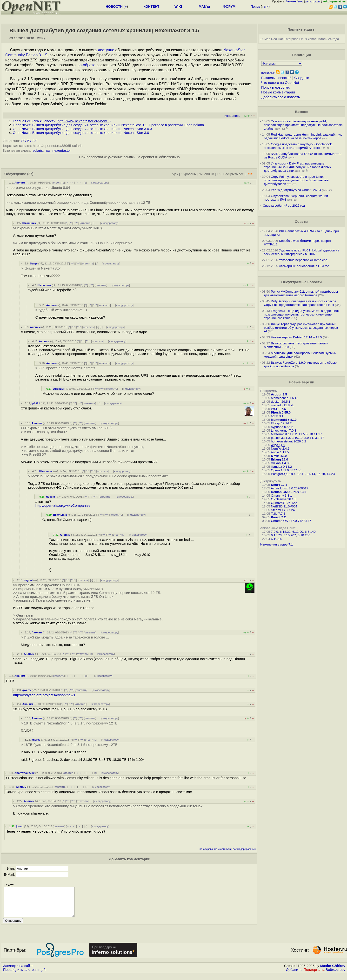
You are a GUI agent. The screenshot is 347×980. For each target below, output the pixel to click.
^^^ (76, 223)
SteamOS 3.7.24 (283, 510)
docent (51, 497)
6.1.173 (276, 535)
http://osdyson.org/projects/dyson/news (44, 695)
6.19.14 (276, 539)
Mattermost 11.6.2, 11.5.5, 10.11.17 (296, 434)
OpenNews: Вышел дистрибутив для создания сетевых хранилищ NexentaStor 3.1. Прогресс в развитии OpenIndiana (108, 125)
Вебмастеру (336, 975)
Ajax (175, 174)
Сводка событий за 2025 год (284, 206)
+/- (219, 174)
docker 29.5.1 (281, 402)
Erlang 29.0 (279, 459)
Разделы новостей (276, 78)
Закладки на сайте (18, 972)
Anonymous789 (24, 773)
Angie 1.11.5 (280, 452)
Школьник (29, 223)
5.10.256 (304, 535)
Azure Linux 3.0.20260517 (290, 488)
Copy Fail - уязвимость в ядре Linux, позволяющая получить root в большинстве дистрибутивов (296, 180)
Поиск (255, 7)
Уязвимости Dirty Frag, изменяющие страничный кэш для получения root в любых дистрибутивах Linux (297, 167)
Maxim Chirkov (333, 972)
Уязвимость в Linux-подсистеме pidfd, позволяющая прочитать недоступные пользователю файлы (303, 125)
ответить (59, 183)
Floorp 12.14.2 (281, 423)
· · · (79, 183)
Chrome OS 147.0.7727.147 (291, 521)
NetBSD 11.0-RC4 (284, 506)
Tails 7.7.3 (278, 514)
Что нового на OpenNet (280, 83)
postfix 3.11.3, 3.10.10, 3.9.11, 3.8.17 (297, 438)
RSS (250, 174)
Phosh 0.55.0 (281, 412)
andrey (36, 740)
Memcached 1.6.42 (284, 398)
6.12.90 (298, 532)
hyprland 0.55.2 (282, 427)
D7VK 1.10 (279, 456)
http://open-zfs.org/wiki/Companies (63, 506)
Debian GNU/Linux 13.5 (289, 492)
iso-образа (86, 65)
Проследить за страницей (24, 975)
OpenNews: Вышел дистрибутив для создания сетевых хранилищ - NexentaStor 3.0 (81, 133)
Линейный (206, 174)
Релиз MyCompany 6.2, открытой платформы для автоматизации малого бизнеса (301, 293)
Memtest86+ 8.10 (284, 420)
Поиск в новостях (275, 87)
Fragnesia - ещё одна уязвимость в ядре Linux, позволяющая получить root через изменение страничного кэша (302, 314)
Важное (302, 112)
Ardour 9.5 (279, 394)
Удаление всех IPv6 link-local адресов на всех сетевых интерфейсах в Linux (302, 252)
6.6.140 (310, 532)
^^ (71, 223)
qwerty (27, 690)
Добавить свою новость (281, 97)
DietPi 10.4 (279, 485)
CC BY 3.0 (29, 141)
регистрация (313, 1)
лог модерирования (244, 849)
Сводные (302, 78)
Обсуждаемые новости (301, 282)
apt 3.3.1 (277, 416)
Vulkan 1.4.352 (281, 463)
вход (300, 1)
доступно (106, 50)
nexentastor (62, 151)
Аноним (20, 183)
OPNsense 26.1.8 (284, 499)
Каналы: (268, 73)
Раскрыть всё (234, 174)
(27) (30, 174)
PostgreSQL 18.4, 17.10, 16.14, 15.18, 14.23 (303, 474)
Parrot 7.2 (278, 517)
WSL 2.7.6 (278, 409)
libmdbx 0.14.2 (281, 467)
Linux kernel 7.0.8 (284, 431)
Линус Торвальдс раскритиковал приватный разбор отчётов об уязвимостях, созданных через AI (301, 328)
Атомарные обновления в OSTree (304, 266)
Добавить (294, 975)
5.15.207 (290, 535)
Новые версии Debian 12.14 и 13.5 (296, 337)
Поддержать (314, 975)
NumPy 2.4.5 (280, 449)
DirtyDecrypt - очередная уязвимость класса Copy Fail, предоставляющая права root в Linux (300, 303)
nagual (28, 580)
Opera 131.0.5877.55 (286, 470)
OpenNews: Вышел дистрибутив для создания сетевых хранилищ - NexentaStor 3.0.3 (82, 129)
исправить (232, 116)
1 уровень (188, 174)
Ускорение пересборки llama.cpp (303, 260)
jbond (20, 826)
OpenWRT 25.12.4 (284, 503)
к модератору (100, 183)
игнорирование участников (215, 849)
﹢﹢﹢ (70, 183)
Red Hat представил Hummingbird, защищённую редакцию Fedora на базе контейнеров (303, 136)
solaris (38, 151)
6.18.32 (285, 532)
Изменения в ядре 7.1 (277, 544)
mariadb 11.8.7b (282, 405)
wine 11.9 (278, 445)
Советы (301, 222)
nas (48, 151)
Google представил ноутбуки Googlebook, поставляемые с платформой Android (298, 146)
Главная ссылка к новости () (62, 121)
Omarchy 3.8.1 (281, 496)
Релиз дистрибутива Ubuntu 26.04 (296, 190)
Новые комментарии (278, 92)
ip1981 (36, 403)
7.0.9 (274, 532)
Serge (34, 263)
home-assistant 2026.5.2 (288, 441)
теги (265, 7)
